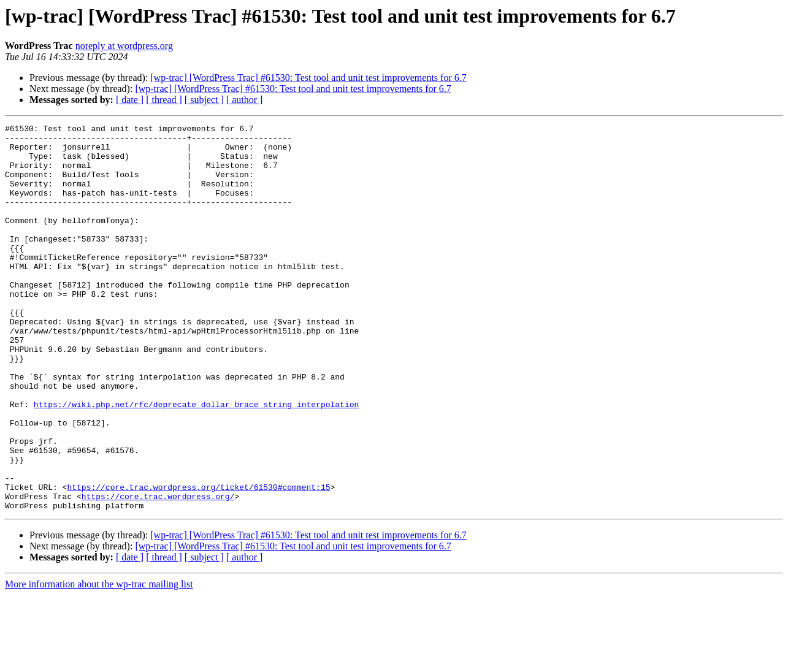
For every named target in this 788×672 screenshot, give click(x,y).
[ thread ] (164, 100)
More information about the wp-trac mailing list (99, 661)
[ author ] (245, 100)
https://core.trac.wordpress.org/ (158, 571)
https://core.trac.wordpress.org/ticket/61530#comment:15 (198, 560)
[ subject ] (204, 100)
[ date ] (130, 100)
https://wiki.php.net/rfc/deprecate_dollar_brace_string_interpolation (196, 461)
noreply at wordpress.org (124, 46)
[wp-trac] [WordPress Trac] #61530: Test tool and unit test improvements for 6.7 (308, 78)
